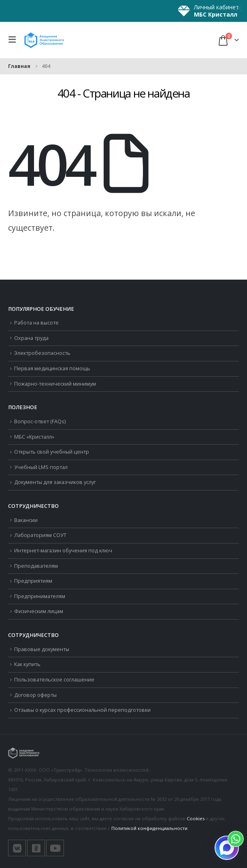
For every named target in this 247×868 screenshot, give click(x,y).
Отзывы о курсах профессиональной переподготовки (82, 710)
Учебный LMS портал (41, 467)
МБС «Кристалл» (34, 437)
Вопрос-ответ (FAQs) (40, 421)
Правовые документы (42, 649)
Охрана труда (31, 338)
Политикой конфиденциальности (149, 828)
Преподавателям (36, 566)
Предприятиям (33, 581)
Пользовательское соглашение (54, 680)
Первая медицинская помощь (52, 368)
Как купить (27, 664)
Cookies (196, 818)
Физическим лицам (39, 611)
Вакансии (26, 520)
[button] (14, 40)
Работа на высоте (36, 323)
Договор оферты (35, 695)
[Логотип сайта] (44, 40)
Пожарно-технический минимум (55, 384)
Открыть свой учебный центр (52, 452)
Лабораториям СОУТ (40, 535)
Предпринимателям (40, 596)
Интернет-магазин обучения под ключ (63, 551)
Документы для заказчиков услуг (55, 482)
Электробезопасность (42, 353)
